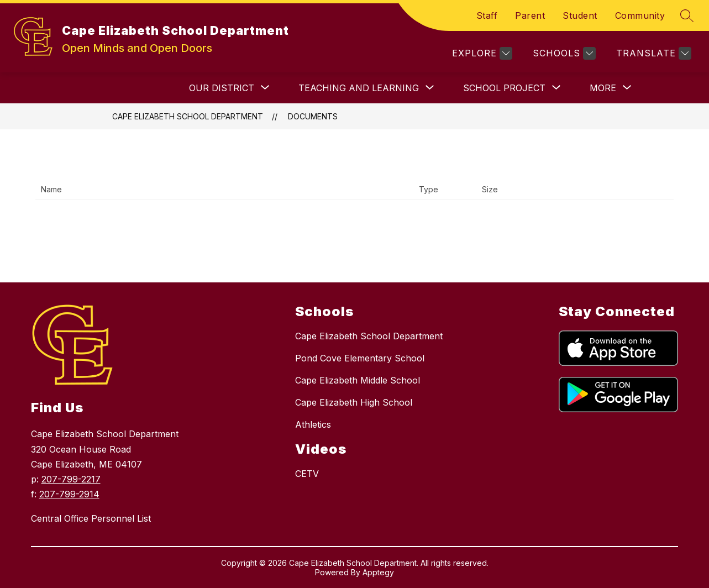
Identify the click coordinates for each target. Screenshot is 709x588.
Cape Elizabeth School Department (188, 116)
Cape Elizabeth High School (354, 402)
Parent (530, 15)
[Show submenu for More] (603, 88)
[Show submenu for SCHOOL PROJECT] (504, 88)
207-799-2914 (69, 494)
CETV (307, 474)
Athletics (313, 424)
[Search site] (687, 15)
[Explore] (481, 53)
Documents (313, 116)
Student (580, 15)
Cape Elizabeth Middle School (358, 380)
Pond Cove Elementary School (360, 358)
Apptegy (378, 572)
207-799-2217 (71, 479)
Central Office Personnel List (91, 518)
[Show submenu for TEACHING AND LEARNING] (359, 88)
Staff (487, 15)
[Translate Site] (652, 53)
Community (640, 15)
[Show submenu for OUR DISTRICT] (222, 88)
